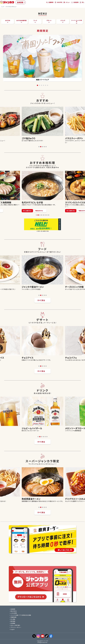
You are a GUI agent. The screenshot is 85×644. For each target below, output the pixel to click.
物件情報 (12, 621)
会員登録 (20, 2)
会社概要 (12, 623)
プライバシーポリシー (15, 627)
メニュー (67, 2)
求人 (82, 2)
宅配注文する (44, 211)
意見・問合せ (13, 611)
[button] (39, 147)
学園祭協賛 (13, 617)
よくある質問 (13, 613)
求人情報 (12, 619)
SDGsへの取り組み (15, 625)
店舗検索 (50, 2)
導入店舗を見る (32, 211)
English (12, 629)
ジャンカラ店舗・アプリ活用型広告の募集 (20, 615)
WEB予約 (59, 2)
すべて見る (41, 300)
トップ (3, 7)
